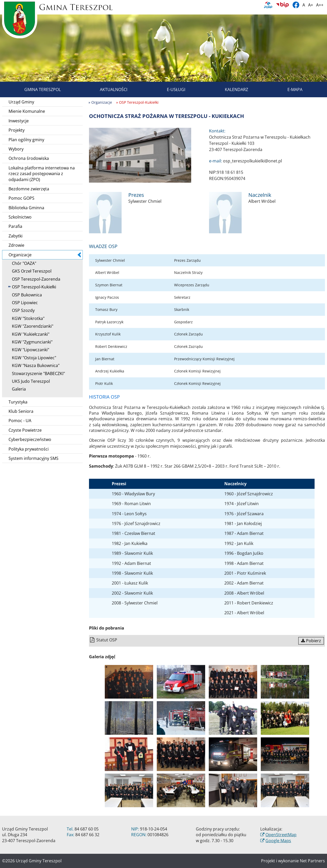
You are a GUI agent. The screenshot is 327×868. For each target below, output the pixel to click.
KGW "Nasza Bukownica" (34, 365)
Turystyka (18, 402)
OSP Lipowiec (23, 303)
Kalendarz (231, 89)
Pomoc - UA (20, 421)
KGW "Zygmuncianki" (30, 342)
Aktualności (108, 89)
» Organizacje (100, 102)
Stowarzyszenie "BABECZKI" (37, 373)
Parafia (15, 226)
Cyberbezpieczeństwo (30, 439)
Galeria (17, 389)
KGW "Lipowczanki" (29, 350)
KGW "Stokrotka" (26, 318)
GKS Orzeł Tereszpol (30, 271)
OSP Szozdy (21, 310)
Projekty (17, 130)
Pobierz (311, 641)
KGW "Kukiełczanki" (29, 334)
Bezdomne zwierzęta (29, 189)
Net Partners (312, 861)
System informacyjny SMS (34, 458)
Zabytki (16, 236)
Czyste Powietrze (25, 430)
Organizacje (45, 255)
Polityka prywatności (29, 449)
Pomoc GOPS (21, 198)
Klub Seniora (21, 411)
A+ (311, 5)
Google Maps (278, 841)
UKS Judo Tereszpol (29, 381)
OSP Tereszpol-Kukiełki (32, 287)
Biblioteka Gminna (26, 208)
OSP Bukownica (25, 295)
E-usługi (170, 89)
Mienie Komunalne (27, 111)
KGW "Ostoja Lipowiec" (32, 358)
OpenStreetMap (281, 835)
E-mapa (289, 89)
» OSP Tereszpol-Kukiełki (137, 102)
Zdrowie (16, 245)
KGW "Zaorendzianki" (31, 326)
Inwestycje (19, 121)
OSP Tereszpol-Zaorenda (34, 279)
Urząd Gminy (21, 102)
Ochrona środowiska (29, 158)
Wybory (16, 149)
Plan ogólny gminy (26, 140)
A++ (320, 5)
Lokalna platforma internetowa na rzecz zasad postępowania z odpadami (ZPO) (42, 174)
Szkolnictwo (20, 217)
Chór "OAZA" (22, 263)
